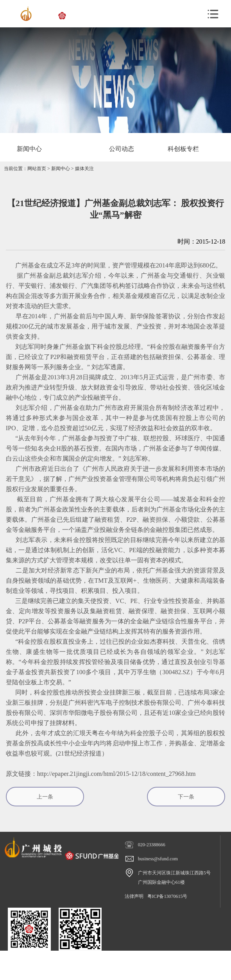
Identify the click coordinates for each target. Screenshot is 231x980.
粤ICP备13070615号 (167, 896)
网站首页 (37, 169)
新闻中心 (61, 169)
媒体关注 (84, 169)
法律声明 (134, 896)
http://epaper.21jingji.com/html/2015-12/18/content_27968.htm (116, 774)
